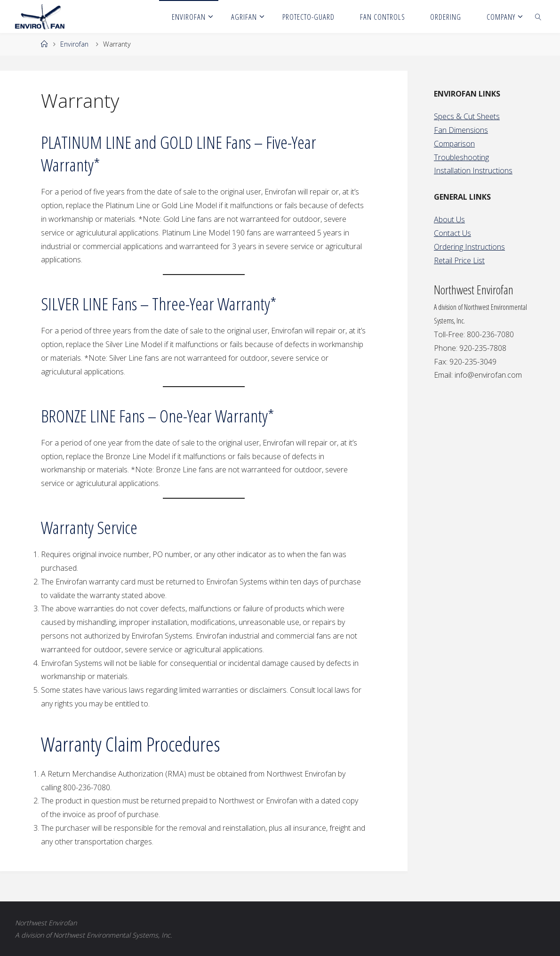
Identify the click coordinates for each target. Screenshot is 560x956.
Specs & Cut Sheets (467, 116)
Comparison (454, 144)
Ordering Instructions (469, 247)
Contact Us (452, 233)
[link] (538, 16)
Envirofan (74, 44)
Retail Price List (459, 260)
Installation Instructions (473, 170)
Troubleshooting (461, 157)
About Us (449, 219)
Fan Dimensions (461, 130)
